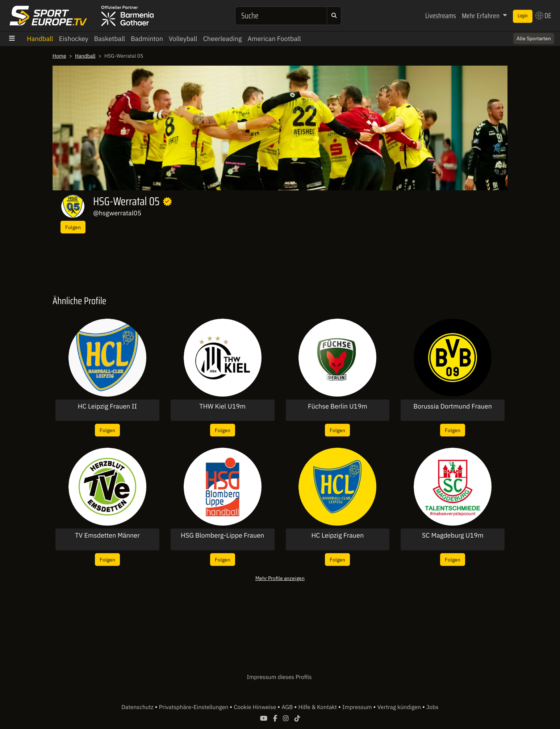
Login (523, 16)
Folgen (73, 227)
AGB (288, 707)
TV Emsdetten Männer (107, 535)
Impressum (358, 707)
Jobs (432, 707)
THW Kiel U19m (222, 406)
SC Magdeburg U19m (453, 535)
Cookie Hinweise (256, 707)
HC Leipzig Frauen (338, 535)
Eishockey (74, 39)
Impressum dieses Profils (279, 677)
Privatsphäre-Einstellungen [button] (194, 707)
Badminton (147, 39)
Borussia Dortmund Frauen (453, 406)
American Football (274, 39)
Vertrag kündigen (400, 707)
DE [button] (543, 16)
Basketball (110, 39)
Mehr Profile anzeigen (280, 578)
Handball (40, 39)
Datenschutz (138, 707)
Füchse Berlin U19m (338, 406)
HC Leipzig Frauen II (107, 406)
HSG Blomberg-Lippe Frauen (222, 535)
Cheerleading (223, 39)
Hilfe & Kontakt (318, 707)
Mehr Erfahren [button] (481, 16)
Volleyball (183, 39)
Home (59, 56)
